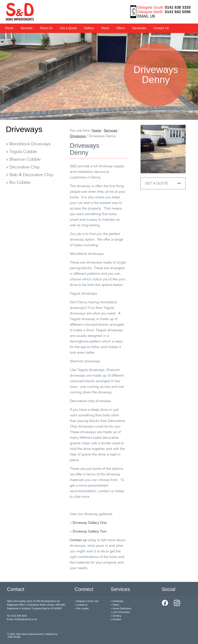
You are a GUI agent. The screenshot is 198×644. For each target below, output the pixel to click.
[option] (99, 76)
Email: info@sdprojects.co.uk (22, 619)
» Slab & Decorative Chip (29, 175)
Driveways (24, 129)
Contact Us (161, 28)
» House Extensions (121, 609)
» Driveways (117, 601)
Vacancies (139, 28)
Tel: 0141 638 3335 (17, 616)
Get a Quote (68, 28)
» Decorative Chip (23, 167)
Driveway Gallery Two (90, 532)
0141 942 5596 (178, 12)
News (105, 28)
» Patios (115, 605)
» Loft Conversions (120, 612)
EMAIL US (146, 17)
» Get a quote (82, 609)
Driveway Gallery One (90, 523)
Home (9, 28)
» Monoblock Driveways (28, 144)
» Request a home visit (86, 601)
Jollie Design (14, 637)
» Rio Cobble (18, 183)
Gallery (89, 28)
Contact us (78, 540)
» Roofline (116, 619)
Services (27, 28)
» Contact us (81, 605)
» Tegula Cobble (21, 152)
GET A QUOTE (163, 183)
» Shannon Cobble (23, 160)
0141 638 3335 (178, 7)
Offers (121, 28)
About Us (46, 28)
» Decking (116, 616)
